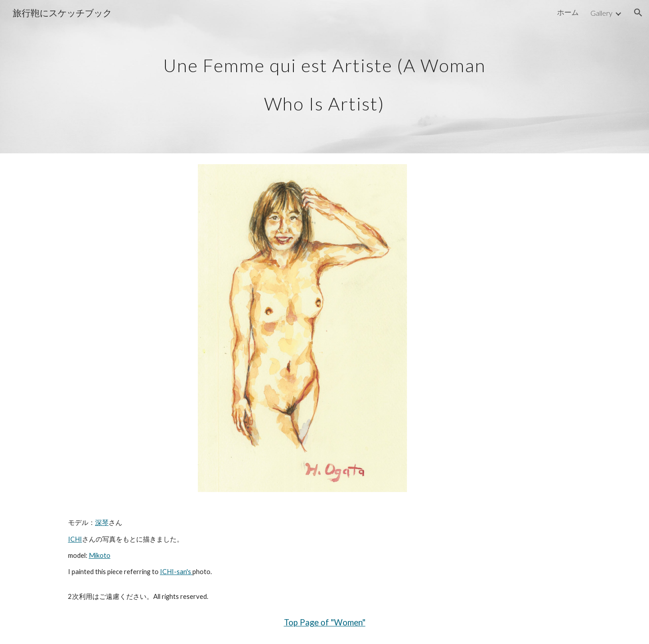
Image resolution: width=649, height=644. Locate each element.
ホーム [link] (568, 12)
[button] (638, 13)
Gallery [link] (601, 13)
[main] (324, 77)
